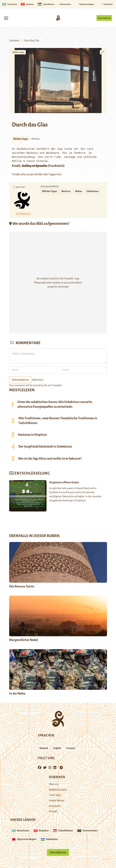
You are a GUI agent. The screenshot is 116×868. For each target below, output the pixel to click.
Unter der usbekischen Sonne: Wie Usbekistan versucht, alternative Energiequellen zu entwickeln (55, 404)
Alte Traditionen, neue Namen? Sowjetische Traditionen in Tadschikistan (58, 421)
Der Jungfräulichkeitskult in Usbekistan (45, 447)
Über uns (54, 784)
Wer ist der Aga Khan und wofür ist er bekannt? (50, 459)
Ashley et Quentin (35, 166)
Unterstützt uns (104, 18)
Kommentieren (20, 380)
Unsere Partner (57, 801)
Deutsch (44, 748)
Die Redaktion (23, 213)
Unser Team (55, 795)
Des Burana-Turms (22, 586)
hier (59, 174)
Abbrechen (38, 380)
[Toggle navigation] (6, 18)
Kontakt (53, 811)
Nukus (79, 191)
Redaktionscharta (58, 790)
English (57, 748)
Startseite (14, 41)
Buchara (66, 191)
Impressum (55, 806)
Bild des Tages (19, 52)
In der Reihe (17, 694)
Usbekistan (92, 191)
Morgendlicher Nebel (24, 640)
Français (71, 748)
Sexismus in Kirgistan (32, 435)
